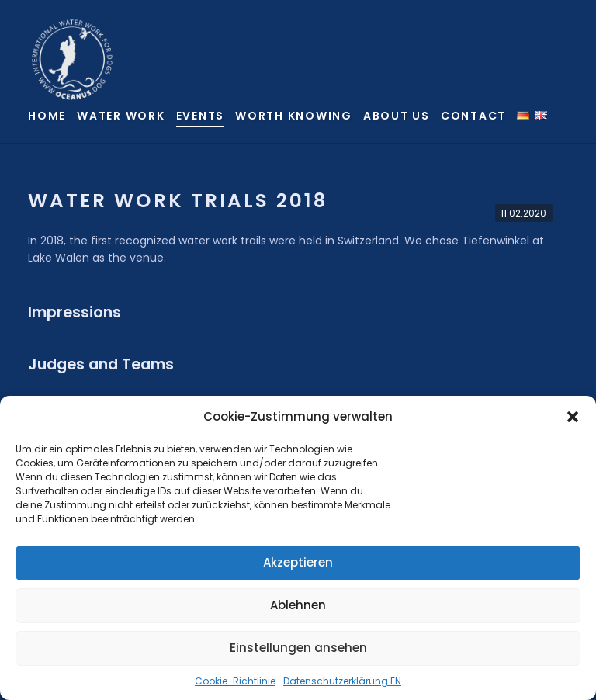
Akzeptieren (298, 562)
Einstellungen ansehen (298, 648)
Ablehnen (298, 605)
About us (397, 116)
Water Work (121, 116)
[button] (573, 417)
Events (201, 116)
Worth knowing (294, 116)
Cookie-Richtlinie (235, 681)
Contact (473, 116)
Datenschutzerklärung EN (342, 681)
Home (47, 116)
